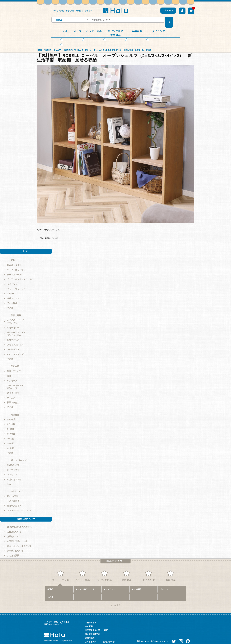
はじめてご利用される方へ (19, 522)
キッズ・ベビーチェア (85, 584)
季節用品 (171, 571)
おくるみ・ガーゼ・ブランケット (16, 316)
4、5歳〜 (11, 443)
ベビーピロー (13, 323)
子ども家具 (12, 298)
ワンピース (12, 376)
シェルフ (57, 45)
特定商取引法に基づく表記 (96, 625)
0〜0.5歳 (11, 414)
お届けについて (14, 531)
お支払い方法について (17, 536)
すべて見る (116, 600)
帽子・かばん (13, 397)
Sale (9, 479)
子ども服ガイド (14, 496)
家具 (13, 255)
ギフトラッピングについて (19, 505)
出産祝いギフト (14, 460)
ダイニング (12, 279)
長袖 (9, 371)
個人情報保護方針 (93, 629)
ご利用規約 (90, 633)
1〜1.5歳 (11, 424)
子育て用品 (16, 310)
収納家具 (48, 45)
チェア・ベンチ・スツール (19, 274)
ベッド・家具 (82, 571)
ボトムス (11, 393)
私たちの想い (13, 491)
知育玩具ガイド (14, 501)
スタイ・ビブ (13, 388)
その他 (10, 303)
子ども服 (15, 361)
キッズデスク (109, 584)
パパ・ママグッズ (15, 349)
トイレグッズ (13, 344)
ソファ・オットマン (16, 265)
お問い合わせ (109, 637)
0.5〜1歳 (11, 419)
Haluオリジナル (14, 260)
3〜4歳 (10, 438)
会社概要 (89, 621)
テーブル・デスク (15, 270)
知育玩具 (15, 410)
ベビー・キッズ (60, 571)
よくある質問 (13, 550)
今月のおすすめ (14, 474)
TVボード (11, 289)
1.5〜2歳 (11, 429)
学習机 (50, 584)
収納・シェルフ (14, 293)
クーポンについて (15, 546)
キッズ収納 (136, 584)
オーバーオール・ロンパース (15, 382)
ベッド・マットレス (16, 284)
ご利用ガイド (168, 10)
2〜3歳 (10, 434)
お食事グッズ (13, 335)
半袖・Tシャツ (14, 366)
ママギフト (12, 470)
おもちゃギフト (14, 465)
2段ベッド (164, 584)
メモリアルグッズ (15, 340)
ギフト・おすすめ (19, 455)
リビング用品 (105, 571)
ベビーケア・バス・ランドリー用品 (16, 329)
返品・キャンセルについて (19, 541)
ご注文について (14, 527)
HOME (39, 45)
